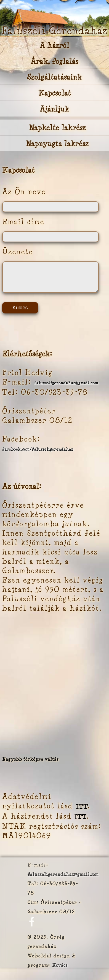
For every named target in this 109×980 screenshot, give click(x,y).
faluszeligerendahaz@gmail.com (66, 388)
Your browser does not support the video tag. (55, 18)
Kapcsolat (55, 93)
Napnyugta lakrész (57, 144)
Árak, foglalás (55, 61)
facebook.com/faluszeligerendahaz (38, 454)
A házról (55, 45)
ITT (82, 812)
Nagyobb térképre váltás (30, 764)
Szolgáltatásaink (55, 77)
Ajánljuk (55, 109)
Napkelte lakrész (57, 128)
